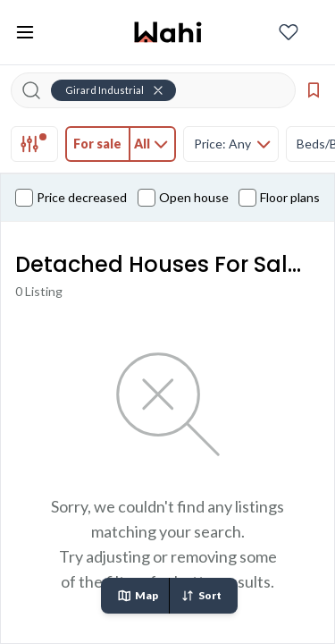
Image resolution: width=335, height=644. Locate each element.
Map (138, 596)
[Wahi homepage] (168, 32)
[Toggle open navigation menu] (25, 32)
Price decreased (71, 198)
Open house (183, 198)
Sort (201, 596)
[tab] (34, 144)
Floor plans (279, 198)
